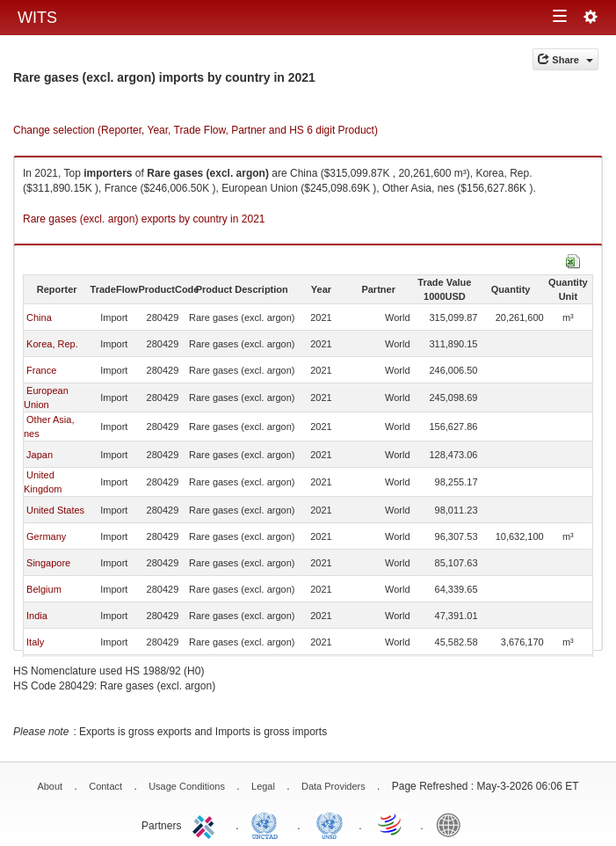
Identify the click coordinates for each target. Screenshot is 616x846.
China (39, 317)
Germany (46, 536)
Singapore (48, 563)
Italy (35, 642)
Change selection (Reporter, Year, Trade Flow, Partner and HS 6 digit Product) (196, 130)
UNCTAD (268, 824)
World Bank (453, 824)
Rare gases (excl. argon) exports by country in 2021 (144, 219)
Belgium (44, 589)
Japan (40, 455)
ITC (207, 824)
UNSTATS (330, 824)
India (37, 616)
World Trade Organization (391, 824)
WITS (37, 18)
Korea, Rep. (52, 344)
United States (55, 510)
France (41, 370)
